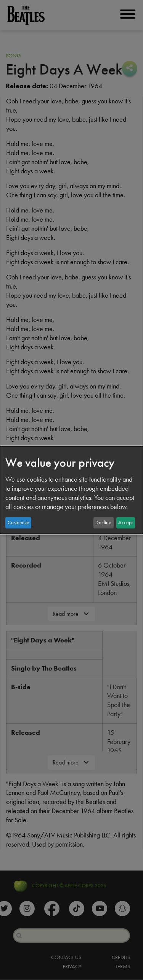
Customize (18, 523)
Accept (125, 523)
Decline (103, 523)
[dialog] (71, 490)
